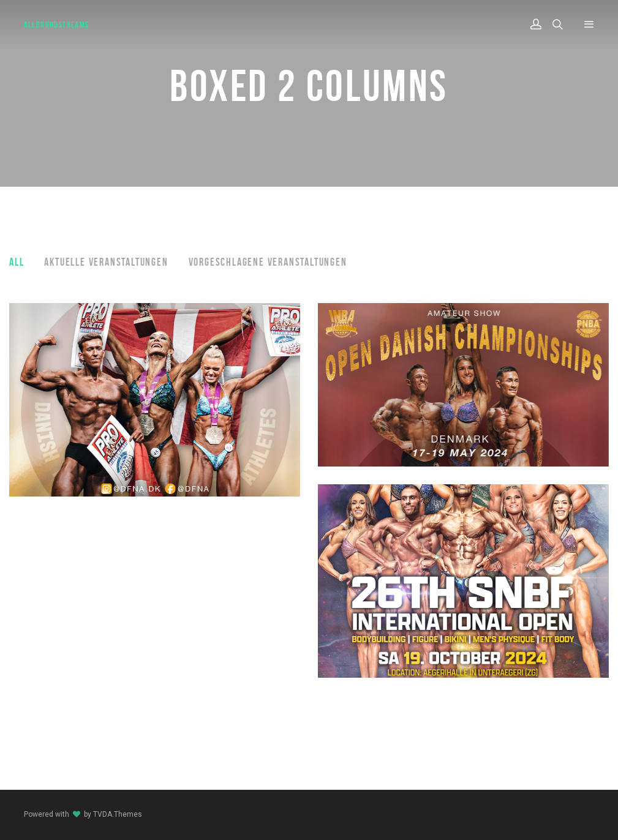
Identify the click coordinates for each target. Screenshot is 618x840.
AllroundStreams (57, 24)
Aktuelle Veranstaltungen (106, 262)
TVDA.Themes (118, 814)
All (17, 262)
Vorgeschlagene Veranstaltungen (268, 262)
